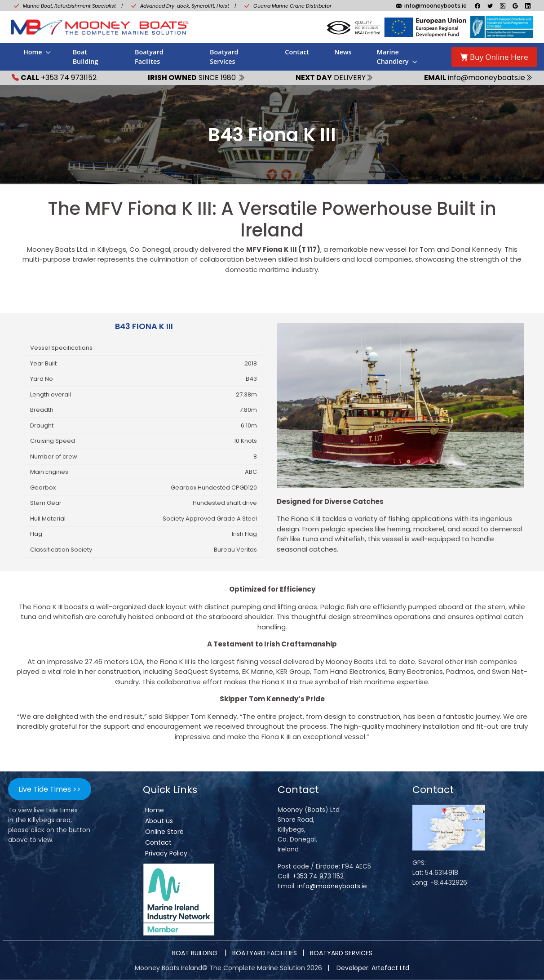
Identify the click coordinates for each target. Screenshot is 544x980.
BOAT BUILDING (196, 953)
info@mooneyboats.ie (332, 886)
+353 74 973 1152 (318, 876)
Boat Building (86, 57)
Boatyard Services (224, 57)
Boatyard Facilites (149, 57)
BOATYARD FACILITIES (265, 953)
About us (159, 821)
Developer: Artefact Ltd (373, 968)
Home (33, 52)
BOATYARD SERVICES (341, 953)
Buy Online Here (494, 57)
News (343, 52)
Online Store (164, 832)
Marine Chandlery (393, 57)
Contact (297, 52)
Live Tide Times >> (50, 789)
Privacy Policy (166, 853)
